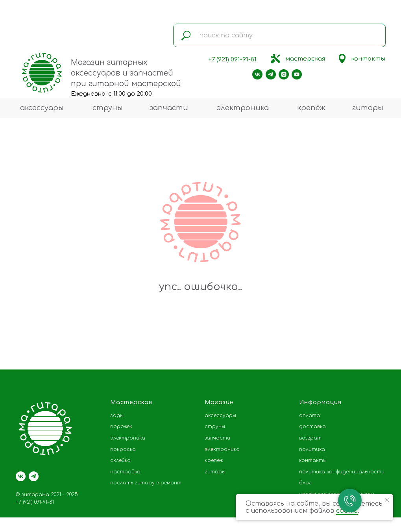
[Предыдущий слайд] (18, 346)
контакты (368, 59)
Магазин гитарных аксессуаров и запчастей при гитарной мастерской (126, 73)
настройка (125, 472)
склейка (120, 460)
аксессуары (42, 108)
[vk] (21, 476)
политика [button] (312, 449)
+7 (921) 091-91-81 (232, 60)
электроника (243, 108)
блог (305, 483)
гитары (368, 108)
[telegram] (34, 476)
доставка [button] (312, 427)
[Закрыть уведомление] (387, 500)
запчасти (169, 108)
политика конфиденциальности (342, 472)
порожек (121, 427)
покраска (123, 449)
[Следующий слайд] (383, 346)
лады (117, 416)
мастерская (305, 59)
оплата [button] (310, 416)
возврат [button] (310, 438)
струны (108, 108)
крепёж (311, 108)
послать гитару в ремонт (146, 483)
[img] (275, 59)
